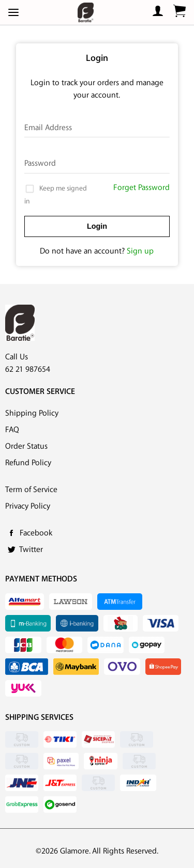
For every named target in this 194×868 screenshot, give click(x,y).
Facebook (36, 533)
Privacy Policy (28, 506)
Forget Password (141, 188)
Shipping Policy (32, 413)
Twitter (31, 550)
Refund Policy (28, 463)
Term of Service (31, 490)
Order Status (26, 446)
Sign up (140, 251)
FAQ (12, 430)
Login (97, 226)
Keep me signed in (56, 194)
